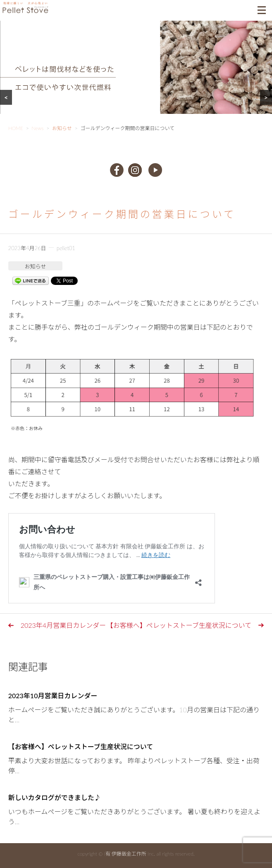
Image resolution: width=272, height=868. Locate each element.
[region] (136, 78)
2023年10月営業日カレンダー (53, 696)
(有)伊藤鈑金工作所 (125, 854)
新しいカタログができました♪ (55, 797)
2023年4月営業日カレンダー (63, 625)
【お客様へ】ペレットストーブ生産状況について (179, 625)
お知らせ (36, 266)
